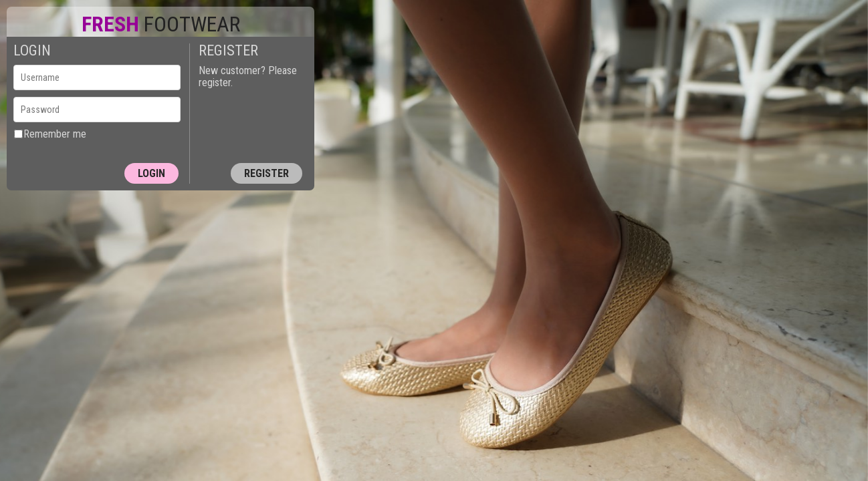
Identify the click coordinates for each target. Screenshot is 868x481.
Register (266, 173)
